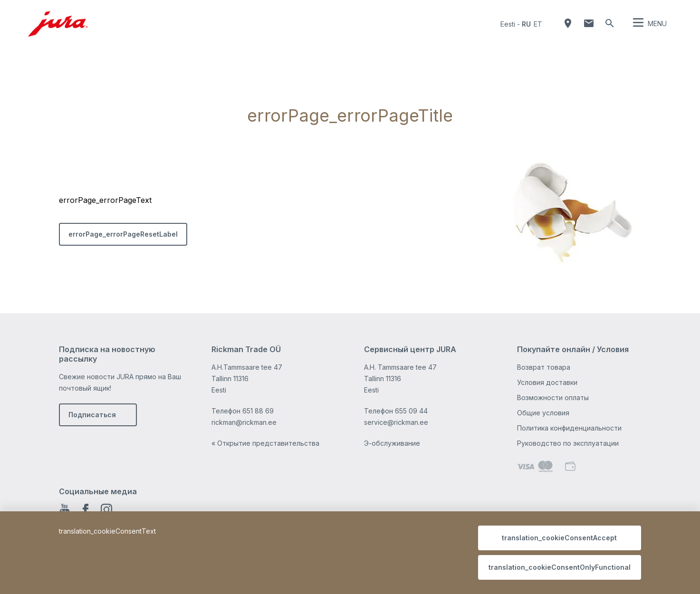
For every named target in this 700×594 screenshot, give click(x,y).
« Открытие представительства (265, 443)
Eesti (508, 24)
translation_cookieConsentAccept (559, 538)
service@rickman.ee (396, 422)
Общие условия (543, 413)
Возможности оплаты (553, 398)
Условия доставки (547, 382)
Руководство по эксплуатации (568, 443)
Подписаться (92, 415)
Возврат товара (544, 367)
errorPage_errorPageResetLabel (123, 234)
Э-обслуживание (392, 443)
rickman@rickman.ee (244, 422)
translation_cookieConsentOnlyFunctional (560, 567)
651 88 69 (258, 411)
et (538, 24)
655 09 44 (411, 411)
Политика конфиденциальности (569, 428)
